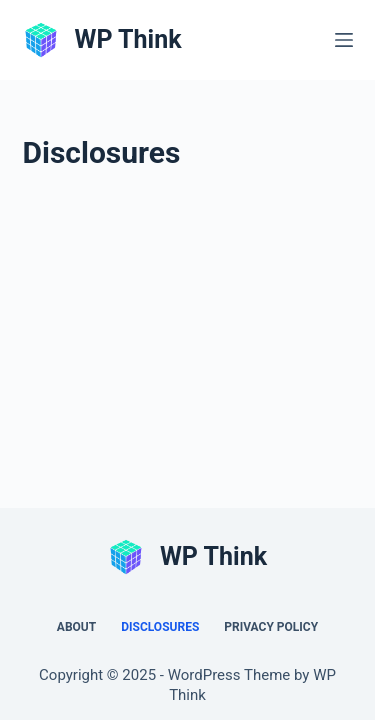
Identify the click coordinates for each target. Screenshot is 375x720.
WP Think (128, 39)
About (76, 627)
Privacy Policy (271, 627)
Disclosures (160, 627)
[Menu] (344, 40)
